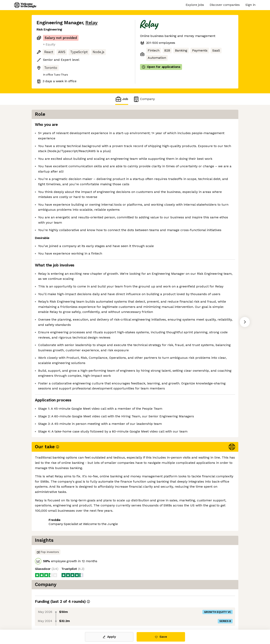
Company (144, 99)
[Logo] (25, 5)
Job (122, 99)
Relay (91, 23)
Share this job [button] (48, 613)
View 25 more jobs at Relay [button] (86, 613)
